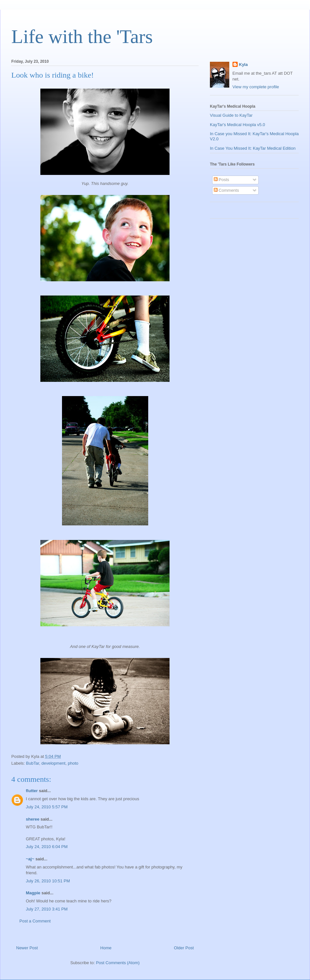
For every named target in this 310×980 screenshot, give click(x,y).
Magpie (33, 893)
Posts (222, 180)
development (53, 763)
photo (73, 763)
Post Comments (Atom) (118, 963)
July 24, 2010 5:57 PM (47, 807)
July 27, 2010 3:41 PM (47, 909)
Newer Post (27, 948)
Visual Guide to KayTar (231, 115)
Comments (226, 190)
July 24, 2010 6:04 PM (47, 847)
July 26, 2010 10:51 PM (48, 881)
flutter (32, 791)
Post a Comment (35, 921)
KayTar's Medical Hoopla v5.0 (238, 125)
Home (106, 948)
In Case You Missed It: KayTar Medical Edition (253, 148)
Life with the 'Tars (82, 37)
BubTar (33, 763)
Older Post (184, 948)
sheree (33, 819)
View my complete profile (256, 87)
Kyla (243, 65)
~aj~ (30, 859)
